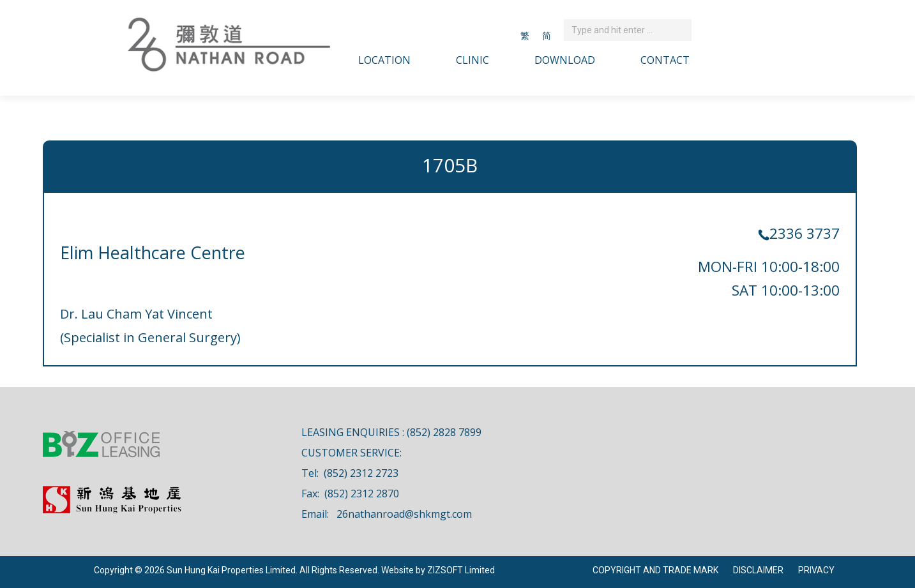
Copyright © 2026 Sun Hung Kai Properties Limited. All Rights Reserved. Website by (261, 570)
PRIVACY (816, 570)
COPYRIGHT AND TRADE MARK (655, 570)
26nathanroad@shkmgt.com (404, 514)
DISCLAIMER (758, 570)
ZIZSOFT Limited (461, 570)
